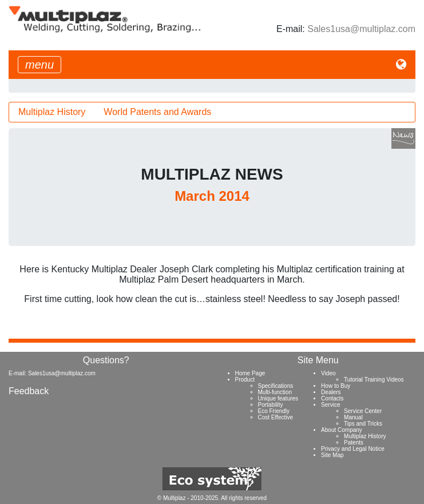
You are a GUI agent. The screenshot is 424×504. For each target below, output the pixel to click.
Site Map (332, 455)
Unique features (278, 398)
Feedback (29, 391)
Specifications (276, 386)
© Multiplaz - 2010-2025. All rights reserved (212, 498)
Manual (353, 417)
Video (328, 373)
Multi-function (275, 392)
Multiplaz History (52, 112)
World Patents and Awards (157, 112)
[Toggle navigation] (39, 65)
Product (245, 380)
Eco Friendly (274, 411)
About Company (342, 430)
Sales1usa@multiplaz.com (361, 29)
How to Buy (336, 386)
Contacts (332, 398)
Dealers (331, 392)
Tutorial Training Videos (374, 380)
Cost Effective (276, 417)
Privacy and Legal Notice (353, 449)
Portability (271, 405)
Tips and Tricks (363, 424)
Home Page (250, 373)
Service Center (363, 411)
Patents (354, 443)
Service (330, 405)
